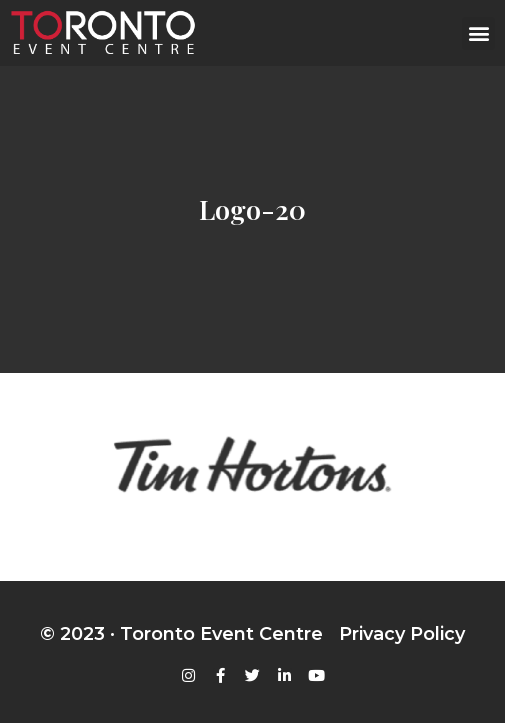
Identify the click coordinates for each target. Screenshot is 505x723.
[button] (478, 33)
